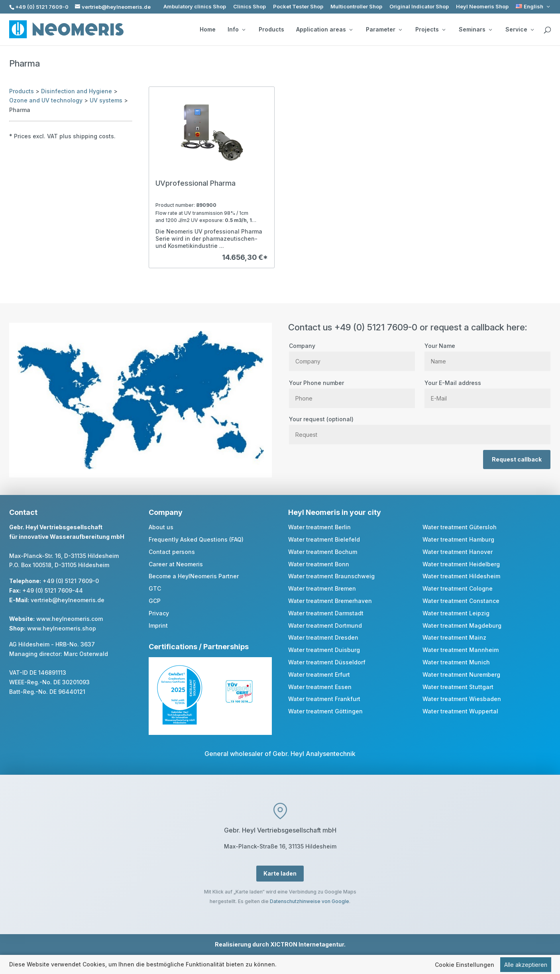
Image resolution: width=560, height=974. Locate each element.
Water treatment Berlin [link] (319, 527)
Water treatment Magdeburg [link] (462, 625)
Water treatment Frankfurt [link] (324, 699)
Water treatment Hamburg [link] (458, 539)
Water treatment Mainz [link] (454, 637)
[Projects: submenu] (444, 29)
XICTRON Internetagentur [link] (307, 944)
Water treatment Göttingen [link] (325, 711)
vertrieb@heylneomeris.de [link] (68, 600)
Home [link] (208, 29)
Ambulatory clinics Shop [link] (195, 7)
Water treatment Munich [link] (456, 662)
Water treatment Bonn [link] (319, 564)
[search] (547, 30)
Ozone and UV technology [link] (46, 100)
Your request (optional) (420, 427)
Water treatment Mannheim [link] (461, 650)
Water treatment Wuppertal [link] (460, 711)
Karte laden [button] (280, 873)
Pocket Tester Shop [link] (298, 7)
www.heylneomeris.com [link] (70, 619)
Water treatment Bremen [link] (322, 588)
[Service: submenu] (532, 29)
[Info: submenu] (244, 29)
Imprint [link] (158, 625)
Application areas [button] (324, 29)
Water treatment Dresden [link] (323, 637)
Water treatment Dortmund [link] (325, 625)
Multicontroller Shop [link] (356, 7)
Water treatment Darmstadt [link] (326, 613)
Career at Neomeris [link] (176, 564)
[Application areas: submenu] (351, 29)
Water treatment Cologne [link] (458, 588)
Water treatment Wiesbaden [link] (462, 699)
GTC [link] (155, 588)
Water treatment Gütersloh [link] (460, 527)
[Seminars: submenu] (490, 29)
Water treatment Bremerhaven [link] (330, 601)
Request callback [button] (517, 459)
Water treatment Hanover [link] (458, 552)
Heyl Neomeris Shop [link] (482, 7)
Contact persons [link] (172, 552)
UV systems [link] (106, 100)
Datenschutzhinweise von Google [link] (309, 901)
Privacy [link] (159, 613)
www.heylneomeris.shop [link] (62, 628)
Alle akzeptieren (526, 965)
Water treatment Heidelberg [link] (461, 564)
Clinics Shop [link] (250, 7)
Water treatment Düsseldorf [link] (327, 662)
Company (352, 353)
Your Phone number (352, 391)
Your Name (487, 353)
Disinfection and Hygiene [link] (77, 91)
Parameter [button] (384, 29)
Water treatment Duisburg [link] (324, 650)
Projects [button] (430, 29)
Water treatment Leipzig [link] (456, 613)
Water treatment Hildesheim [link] (461, 576)
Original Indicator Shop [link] (419, 7)
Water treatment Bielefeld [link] (324, 539)
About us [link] (161, 527)
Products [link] (271, 29)
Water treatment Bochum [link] (323, 552)
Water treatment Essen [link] (320, 687)
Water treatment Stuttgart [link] (458, 687)
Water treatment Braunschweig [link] (331, 576)
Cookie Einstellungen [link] (465, 965)
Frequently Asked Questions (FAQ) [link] (196, 539)
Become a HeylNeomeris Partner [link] (194, 576)
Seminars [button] (475, 29)
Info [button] (236, 29)
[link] (533, 7)
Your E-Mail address (487, 391)
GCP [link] (155, 601)
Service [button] (520, 29)
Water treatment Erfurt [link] (319, 675)
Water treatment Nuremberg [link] (461, 675)
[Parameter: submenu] (400, 29)
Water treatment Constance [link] (461, 601)
